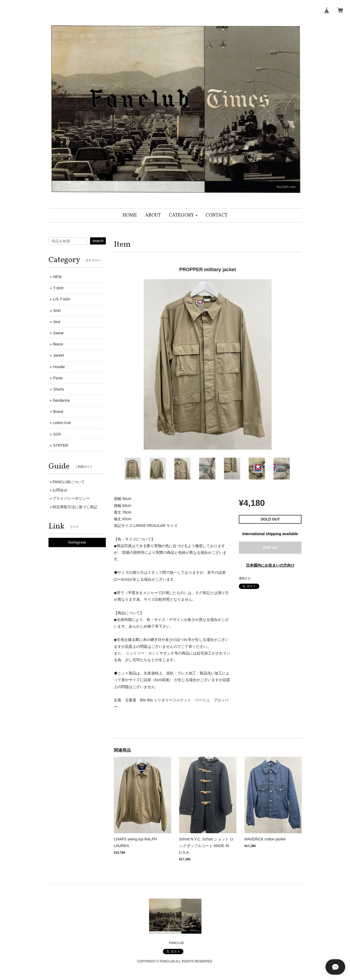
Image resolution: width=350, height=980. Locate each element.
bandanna (61, 400)
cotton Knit (62, 423)
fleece (58, 344)
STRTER (61, 445)
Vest (57, 322)
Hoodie (59, 367)
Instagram (77, 542)
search (98, 241)
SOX (57, 434)
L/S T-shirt (62, 299)
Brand (58, 412)
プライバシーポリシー (71, 498)
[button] (183, 215)
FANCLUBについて (69, 482)
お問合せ (60, 490)
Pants (58, 378)
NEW (57, 277)
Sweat (58, 333)
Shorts (58, 389)
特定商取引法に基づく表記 (75, 507)
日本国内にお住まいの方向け (270, 565)
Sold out (270, 547)
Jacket (58, 355)
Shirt (57, 311)
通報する (245, 578)
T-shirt (58, 288)
